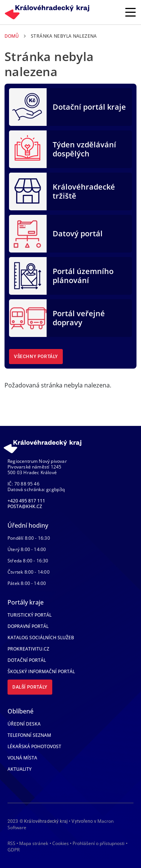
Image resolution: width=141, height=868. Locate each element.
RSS (11, 843)
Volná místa (22, 758)
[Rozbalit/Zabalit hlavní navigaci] (130, 12)
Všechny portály (36, 357)
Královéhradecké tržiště (84, 191)
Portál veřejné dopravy (79, 318)
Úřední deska (24, 724)
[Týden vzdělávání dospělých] (28, 148)
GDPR (14, 850)
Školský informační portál (41, 671)
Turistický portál (30, 615)
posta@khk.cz (25, 506)
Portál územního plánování (83, 276)
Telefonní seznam (29, 735)
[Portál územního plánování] (28, 275)
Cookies (61, 844)
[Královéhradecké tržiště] (28, 191)
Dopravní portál (28, 626)
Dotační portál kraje (89, 107)
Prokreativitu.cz (28, 649)
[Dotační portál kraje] (28, 106)
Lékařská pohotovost (34, 746)
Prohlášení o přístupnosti (99, 843)
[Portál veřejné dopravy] (28, 317)
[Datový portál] (28, 233)
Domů (12, 36)
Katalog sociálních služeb (41, 638)
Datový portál (78, 233)
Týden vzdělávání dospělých (84, 149)
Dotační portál (27, 660)
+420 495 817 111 (26, 501)
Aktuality (20, 769)
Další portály (30, 687)
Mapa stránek (34, 843)
